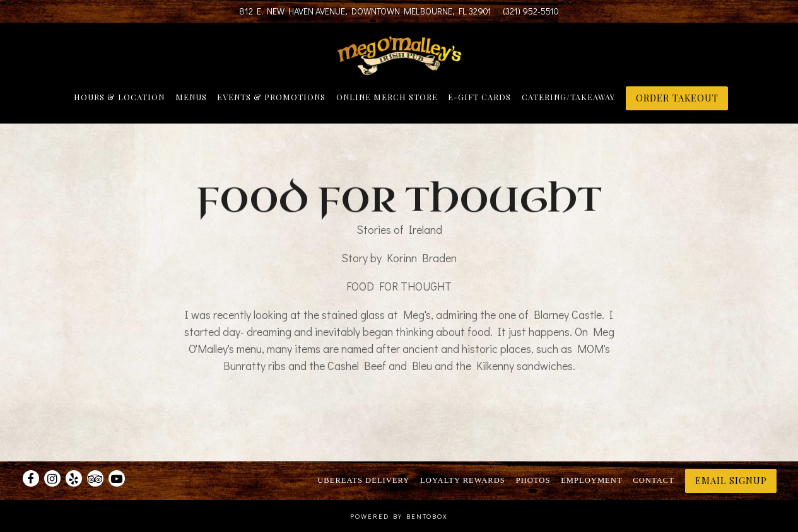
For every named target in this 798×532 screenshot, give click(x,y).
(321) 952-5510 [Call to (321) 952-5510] (531, 11)
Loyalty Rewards (463, 480)
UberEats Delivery (363, 480)
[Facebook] (31, 478)
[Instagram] (52, 478)
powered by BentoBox (399, 516)
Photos (533, 480)
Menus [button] (191, 97)
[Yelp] (74, 478)
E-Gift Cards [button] (479, 97)
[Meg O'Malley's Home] (399, 55)
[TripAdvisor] (95, 478)
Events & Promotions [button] (271, 97)
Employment (591, 480)
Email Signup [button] (731, 480)
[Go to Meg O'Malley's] (365, 11)
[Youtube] (117, 478)
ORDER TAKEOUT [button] (677, 98)
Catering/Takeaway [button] (568, 97)
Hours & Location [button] (119, 97)
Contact (653, 480)
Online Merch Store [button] (387, 97)
